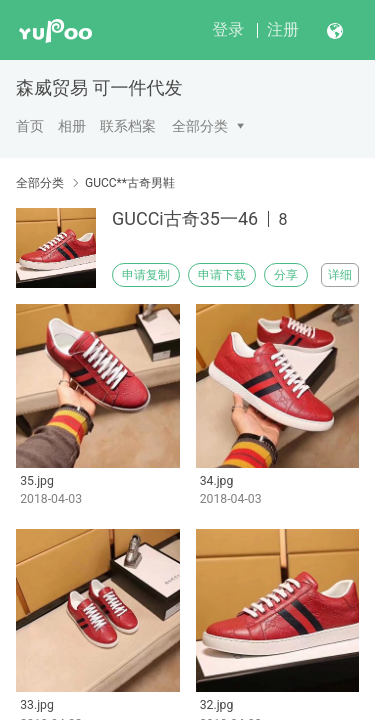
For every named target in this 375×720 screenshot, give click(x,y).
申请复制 (146, 275)
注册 (283, 29)
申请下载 (222, 275)
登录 (228, 29)
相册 (72, 126)
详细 (340, 275)
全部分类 (200, 126)
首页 (30, 126)
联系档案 (128, 126)
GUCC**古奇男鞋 (130, 183)
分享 (286, 275)
